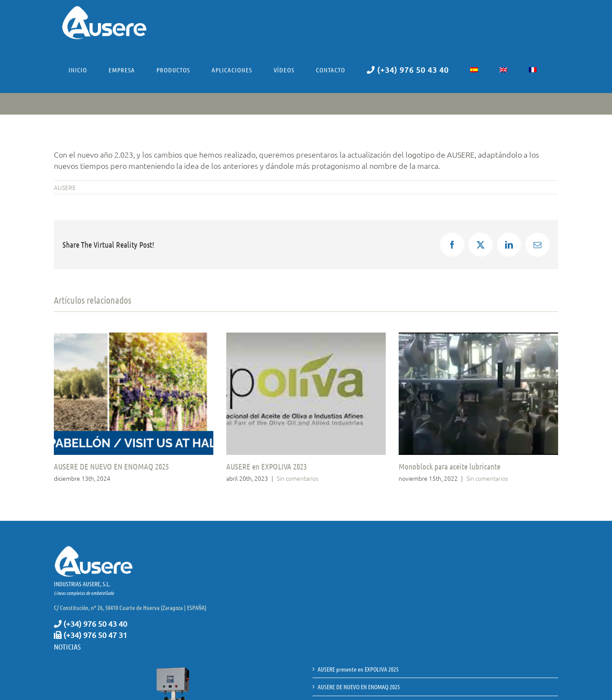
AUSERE (65, 187)
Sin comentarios (298, 478)
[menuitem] (474, 70)
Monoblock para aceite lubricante (450, 466)
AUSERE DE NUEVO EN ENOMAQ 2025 (111, 466)
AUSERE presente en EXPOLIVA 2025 (358, 669)
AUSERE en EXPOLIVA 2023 (267, 466)
